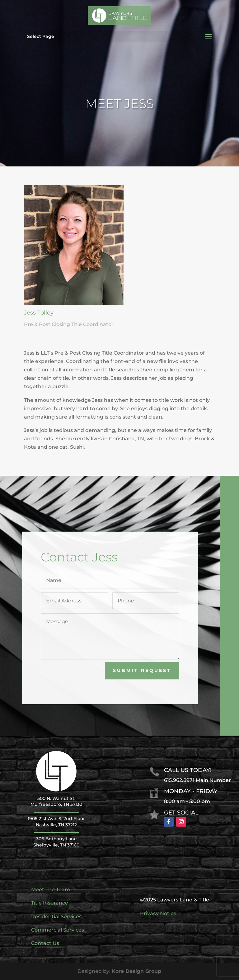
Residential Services (56, 916)
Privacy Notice (158, 913)
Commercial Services (58, 930)
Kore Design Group (136, 971)
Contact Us (45, 943)
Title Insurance (50, 903)
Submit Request (158, 670)
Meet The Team (51, 889)
